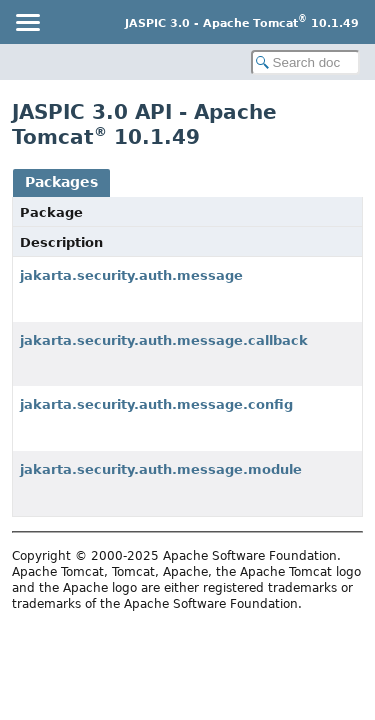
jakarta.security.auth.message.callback (164, 340)
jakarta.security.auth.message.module (161, 469)
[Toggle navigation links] (27, 22)
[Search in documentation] (306, 62)
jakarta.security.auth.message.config (156, 404)
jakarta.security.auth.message (131, 275)
